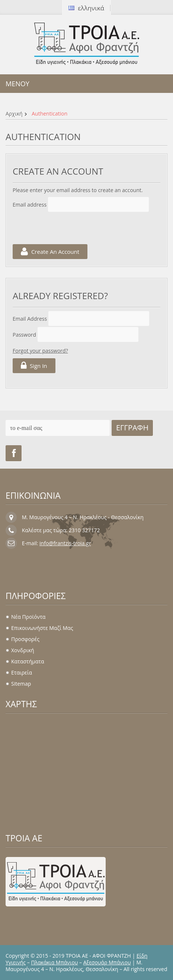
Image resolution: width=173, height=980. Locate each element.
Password (24, 335)
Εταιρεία (22, 672)
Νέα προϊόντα (28, 617)
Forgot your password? (40, 351)
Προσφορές (25, 639)
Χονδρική (23, 650)
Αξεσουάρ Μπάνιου (107, 962)
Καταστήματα (28, 661)
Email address (30, 205)
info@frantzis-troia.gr (65, 543)
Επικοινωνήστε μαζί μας (42, 628)
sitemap (21, 684)
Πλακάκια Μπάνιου (54, 962)
